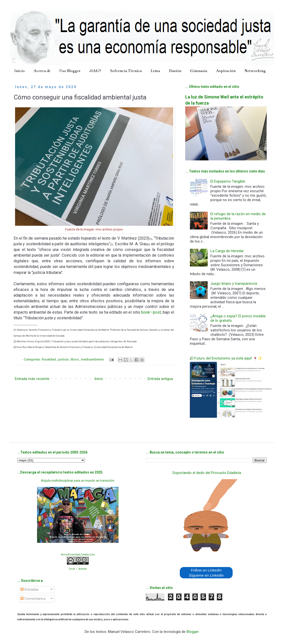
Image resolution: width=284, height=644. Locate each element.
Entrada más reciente (32, 379)
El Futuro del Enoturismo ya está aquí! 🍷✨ (226, 358)
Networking (255, 71)
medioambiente (93, 359)
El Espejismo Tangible (228, 181)
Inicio (20, 71)
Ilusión (175, 71)
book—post (151, 312)
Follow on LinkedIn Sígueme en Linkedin (206, 573)
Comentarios (33, 599)
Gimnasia (199, 71)
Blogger (193, 632)
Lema (155, 71)
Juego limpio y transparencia (234, 284)
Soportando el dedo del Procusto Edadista (207, 473)
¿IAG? (95, 71)
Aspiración (226, 71)
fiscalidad (49, 359)
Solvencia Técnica (126, 71)
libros (75, 359)
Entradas (30, 589)
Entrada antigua (160, 379)
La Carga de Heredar (227, 251)
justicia (64, 359)
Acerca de (42, 71)
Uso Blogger (70, 71)
